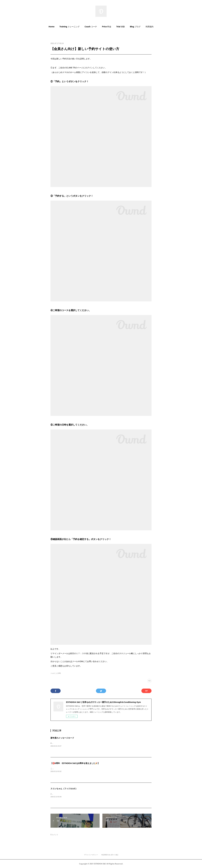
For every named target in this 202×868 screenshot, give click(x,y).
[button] (51, 27)
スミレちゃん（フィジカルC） (64, 789)
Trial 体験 (121, 27)
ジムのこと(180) (56, 673)
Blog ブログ (135, 27)
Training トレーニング (70, 27)
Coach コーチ (91, 27)
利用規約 (150, 27)
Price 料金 (107, 27)
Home (51, 27)
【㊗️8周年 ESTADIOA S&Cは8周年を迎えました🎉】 (75, 763)
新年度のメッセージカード (62, 738)
